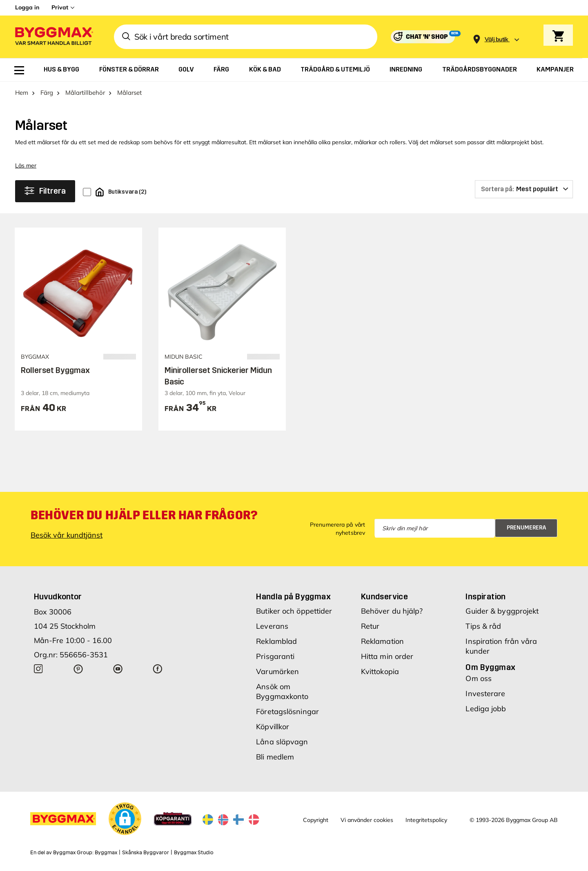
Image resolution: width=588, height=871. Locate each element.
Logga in (27, 7)
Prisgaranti (275, 656)
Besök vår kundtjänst (67, 535)
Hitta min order (387, 656)
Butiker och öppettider (294, 611)
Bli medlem (275, 757)
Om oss (479, 678)
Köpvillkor (273, 727)
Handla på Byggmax (293, 596)
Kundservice (384, 596)
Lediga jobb (486, 709)
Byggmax (106, 853)
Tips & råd (483, 626)
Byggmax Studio (194, 853)
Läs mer (26, 165)
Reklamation (382, 641)
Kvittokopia (380, 671)
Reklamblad (276, 641)
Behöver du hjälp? (392, 611)
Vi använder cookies (367, 820)
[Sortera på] (524, 189)
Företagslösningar (287, 711)
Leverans (272, 626)
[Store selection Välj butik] (497, 39)
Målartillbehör (85, 93)
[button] (125, 819)
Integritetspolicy (426, 820)
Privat (60, 7)
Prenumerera (527, 528)
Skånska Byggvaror (146, 853)
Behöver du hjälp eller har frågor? (144, 515)
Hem (22, 93)
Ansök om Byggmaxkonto (282, 691)
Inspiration (486, 596)
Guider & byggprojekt (502, 611)
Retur (370, 626)
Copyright (316, 820)
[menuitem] (19, 70)
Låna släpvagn (282, 742)
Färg (47, 93)
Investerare (485, 693)
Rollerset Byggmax (55, 370)
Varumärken (277, 671)
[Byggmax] (53, 37)
